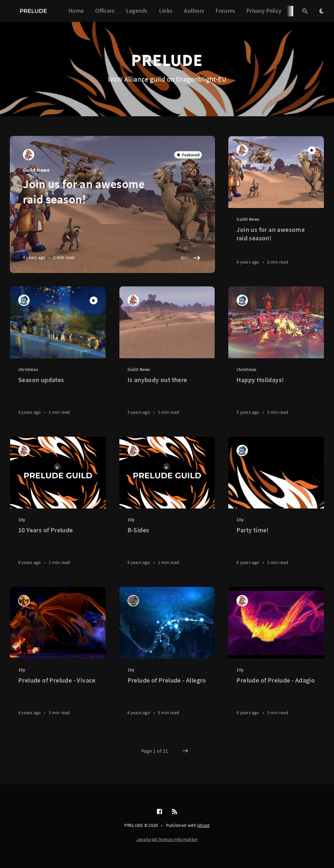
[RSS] (175, 812)
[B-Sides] (167, 549)
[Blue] (29, 155)
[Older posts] (185, 751)
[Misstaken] (24, 601)
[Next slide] (197, 258)
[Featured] (312, 150)
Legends (137, 11)
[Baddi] (133, 601)
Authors (194, 11)
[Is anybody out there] (167, 399)
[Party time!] (276, 549)
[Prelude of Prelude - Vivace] (58, 700)
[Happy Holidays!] (276, 399)
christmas (28, 369)
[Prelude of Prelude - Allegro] (167, 700)
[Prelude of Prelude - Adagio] (276, 700)
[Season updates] (58, 399)
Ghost (204, 825)
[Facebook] (159, 812)
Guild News (36, 170)
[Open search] (305, 11)
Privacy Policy (264, 11)
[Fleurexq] (24, 300)
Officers (105, 11)
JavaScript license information (167, 839)
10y (22, 520)
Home (76, 11)
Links (166, 11)
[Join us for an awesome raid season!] (276, 249)
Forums (225, 11)
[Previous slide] (184, 258)
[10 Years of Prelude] (58, 549)
